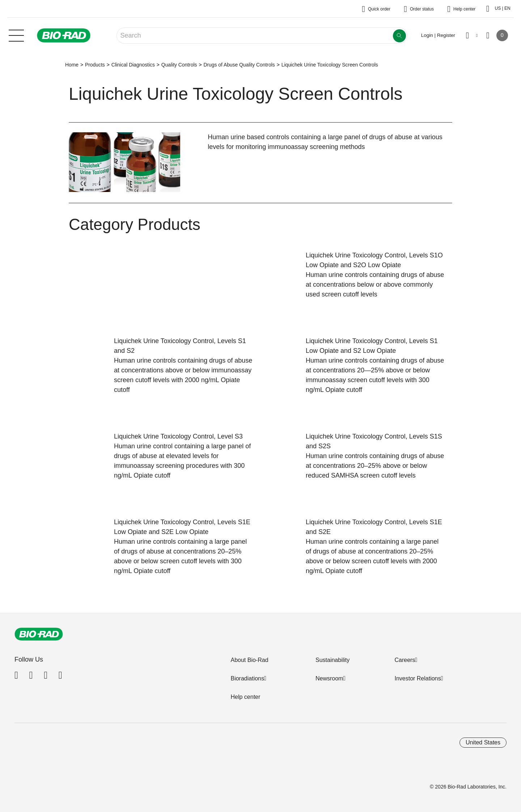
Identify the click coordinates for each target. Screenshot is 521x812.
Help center (245, 697)
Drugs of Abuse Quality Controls (239, 65)
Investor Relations (418, 678)
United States (483, 742)
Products (95, 65)
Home (72, 65)
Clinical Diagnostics (133, 65)
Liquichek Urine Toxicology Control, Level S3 (178, 436)
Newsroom (329, 678)
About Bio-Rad (249, 660)
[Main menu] (16, 35)
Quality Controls (179, 65)
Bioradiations (247, 678)
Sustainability (332, 660)
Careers (405, 660)
